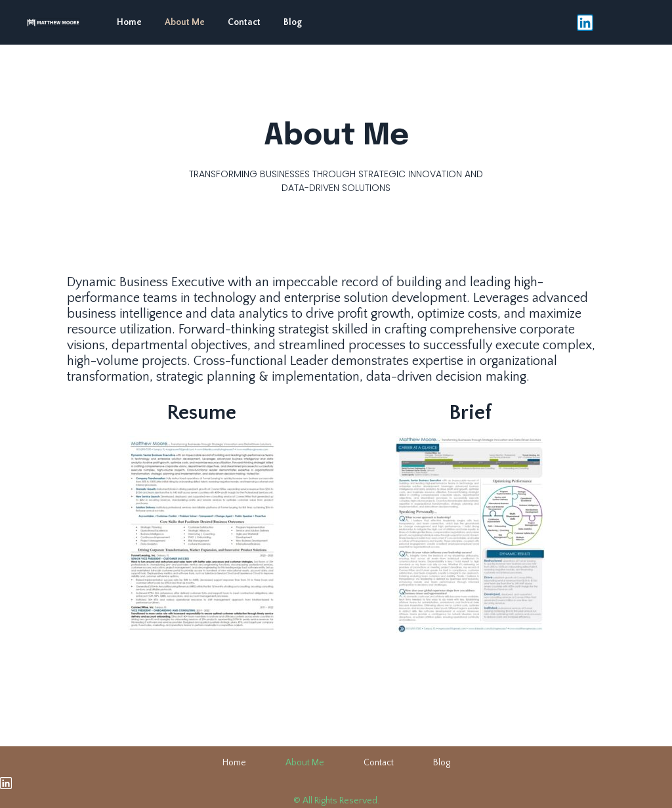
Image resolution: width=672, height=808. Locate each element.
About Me (185, 22)
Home (129, 22)
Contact (244, 22)
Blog (293, 22)
